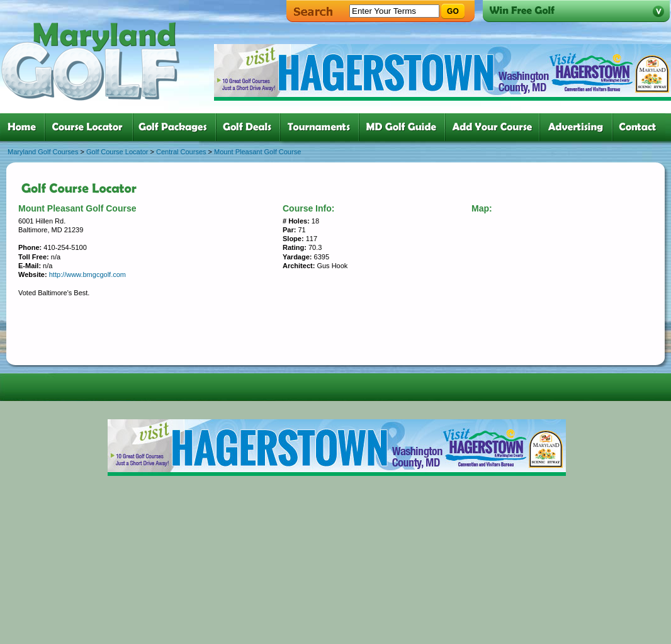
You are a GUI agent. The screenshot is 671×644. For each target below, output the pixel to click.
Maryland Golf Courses (43, 152)
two (91, 127)
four (251, 127)
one (24, 127)
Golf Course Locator (117, 152)
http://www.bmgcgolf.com (87, 274)
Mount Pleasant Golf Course (257, 152)
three (177, 127)
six (404, 127)
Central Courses (181, 152)
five (322, 127)
